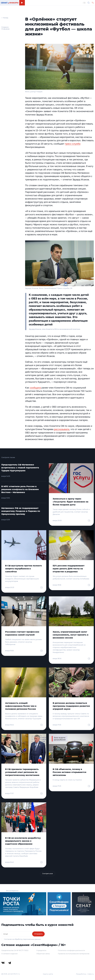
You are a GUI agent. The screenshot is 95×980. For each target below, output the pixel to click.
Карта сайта (48, 974)
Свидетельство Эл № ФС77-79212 (15, 950)
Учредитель (41, 950)
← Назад (5, 18)
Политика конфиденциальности (71, 950)
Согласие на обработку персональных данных (22, 939)
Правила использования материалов (74, 954)
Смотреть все (48, 874)
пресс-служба (73, 144)
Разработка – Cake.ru (85, 974)
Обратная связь (43, 954)
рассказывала (62, 429)
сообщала (35, 388)
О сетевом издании (9, 954)
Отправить (38, 934)
